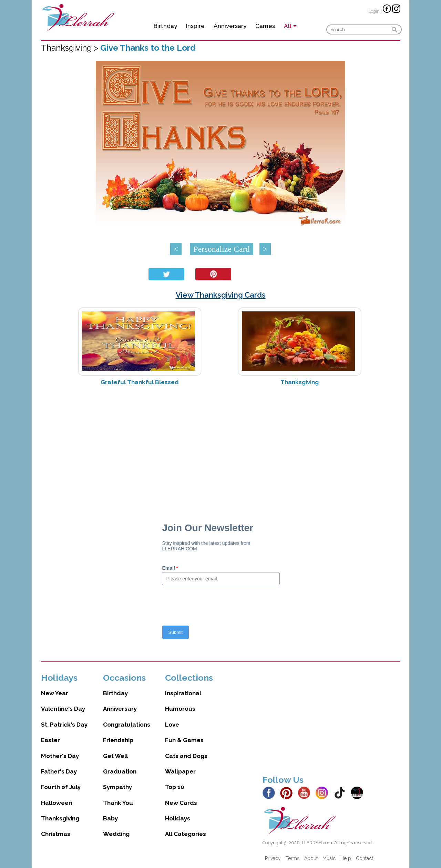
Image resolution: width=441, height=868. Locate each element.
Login (374, 11)
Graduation (120, 771)
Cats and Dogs (186, 756)
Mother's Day (60, 756)
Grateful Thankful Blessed (140, 382)
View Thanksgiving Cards (221, 295)
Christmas (56, 834)
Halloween (57, 803)
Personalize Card (221, 249)
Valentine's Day (63, 709)
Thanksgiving (300, 382)
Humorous (180, 709)
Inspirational (183, 693)
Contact (365, 858)
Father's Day (59, 771)
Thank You (118, 803)
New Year (55, 693)
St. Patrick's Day (64, 725)
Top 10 (175, 787)
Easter (50, 740)
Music (329, 858)
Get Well (115, 756)
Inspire (195, 26)
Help (346, 858)
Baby (110, 818)
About (311, 858)
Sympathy (117, 787)
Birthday (165, 26)
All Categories (186, 834)
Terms (293, 858)
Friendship (118, 740)
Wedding (116, 834)
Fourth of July (61, 787)
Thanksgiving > (71, 48)
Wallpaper (180, 771)
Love (172, 725)
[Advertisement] (221, 446)
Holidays (178, 818)
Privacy (273, 858)
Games (265, 26)
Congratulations (127, 725)
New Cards (181, 803)
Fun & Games (184, 740)
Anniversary (230, 26)
